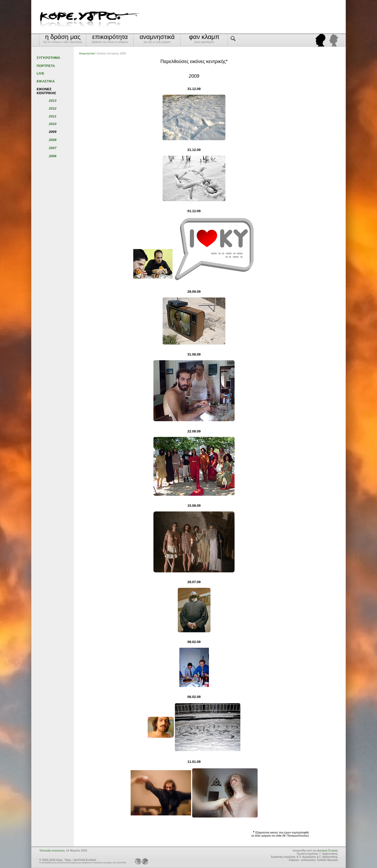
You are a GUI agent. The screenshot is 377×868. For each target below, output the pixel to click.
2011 (53, 116)
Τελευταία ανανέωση (52, 850)
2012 (53, 108)
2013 (53, 101)
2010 (53, 124)
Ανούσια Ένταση (328, 850)
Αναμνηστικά (87, 53)
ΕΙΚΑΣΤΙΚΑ (46, 81)
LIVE (40, 73)
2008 (53, 140)
